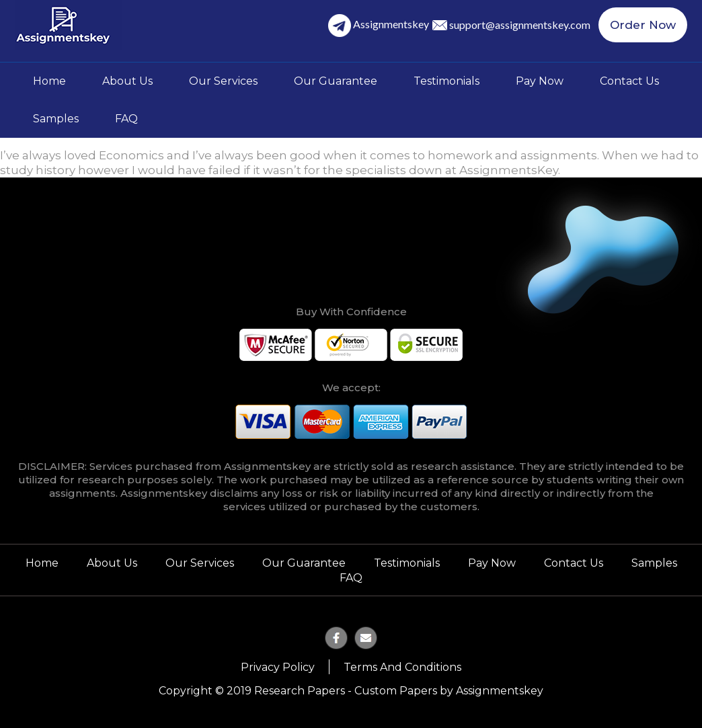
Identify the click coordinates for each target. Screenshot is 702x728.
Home (49, 81)
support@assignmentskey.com (520, 25)
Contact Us (629, 81)
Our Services (223, 81)
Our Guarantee (336, 81)
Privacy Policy (278, 667)
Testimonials (446, 81)
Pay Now (540, 81)
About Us (127, 81)
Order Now (643, 25)
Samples (56, 119)
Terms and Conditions (402, 667)
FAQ (126, 119)
